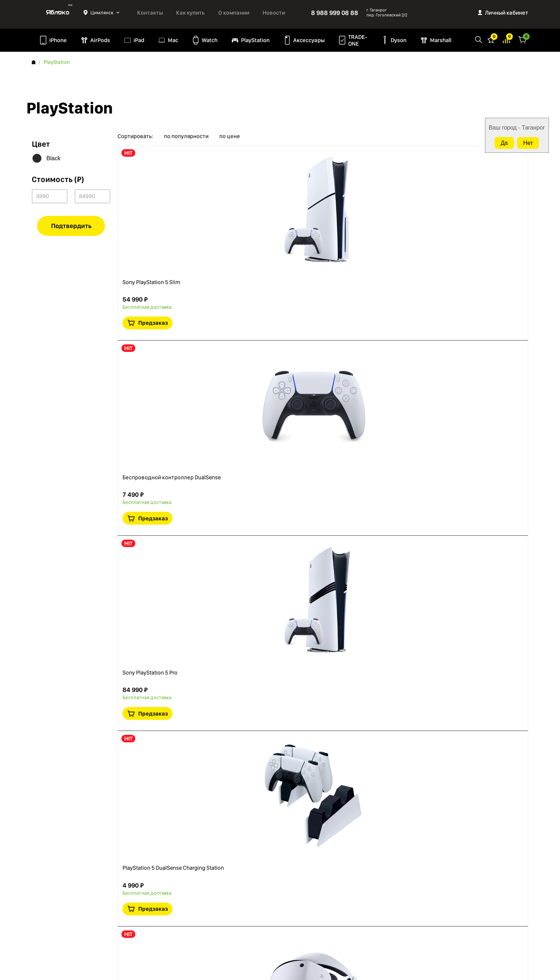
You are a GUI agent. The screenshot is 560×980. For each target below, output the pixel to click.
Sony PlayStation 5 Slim (239, 160)
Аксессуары (309, 40)
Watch (210, 40)
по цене (230, 136)
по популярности (186, 136)
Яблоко (58, 12)
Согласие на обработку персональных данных (77, 913)
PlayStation (255, 40)
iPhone (58, 40)
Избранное (491, 39)
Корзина (522, 39)
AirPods (100, 40)
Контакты (150, 13)
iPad (139, 40)
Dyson (399, 40)
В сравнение (487, 197)
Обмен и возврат (52, 927)
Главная (34, 62)
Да (504, 143)
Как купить (190, 13)
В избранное (454, 197)
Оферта (41, 899)
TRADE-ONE (358, 40)
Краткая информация (470, 197)
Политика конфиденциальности (69, 889)
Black (53, 158)
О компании (234, 13)
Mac (173, 40)
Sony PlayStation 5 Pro (238, 346)
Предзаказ (478, 175)
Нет (528, 143)
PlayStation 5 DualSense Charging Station (264, 448)
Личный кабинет (507, 13)
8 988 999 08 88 (335, 13)
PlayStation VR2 (229, 531)
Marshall (441, 40)
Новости (274, 13)
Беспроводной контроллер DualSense (262, 262)
